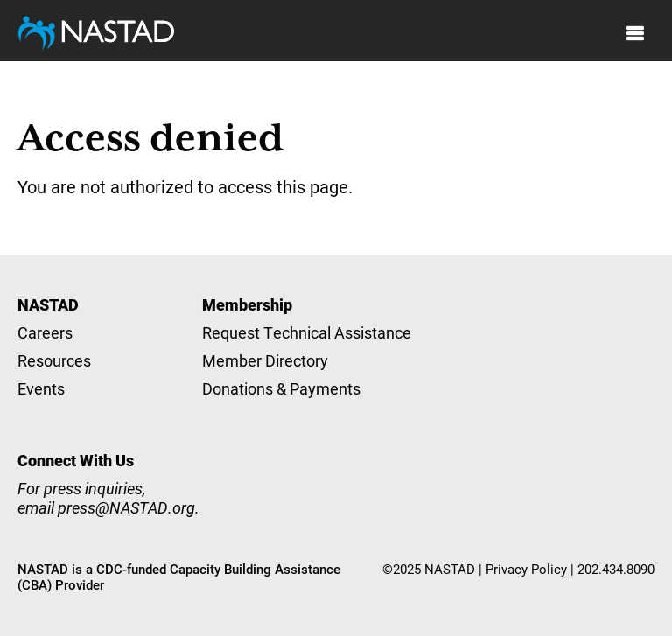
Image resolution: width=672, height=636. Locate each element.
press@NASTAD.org (126, 507)
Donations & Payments (281, 388)
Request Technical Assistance (307, 332)
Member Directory (265, 360)
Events (41, 388)
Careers (45, 332)
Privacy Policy (526, 569)
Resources (54, 360)
